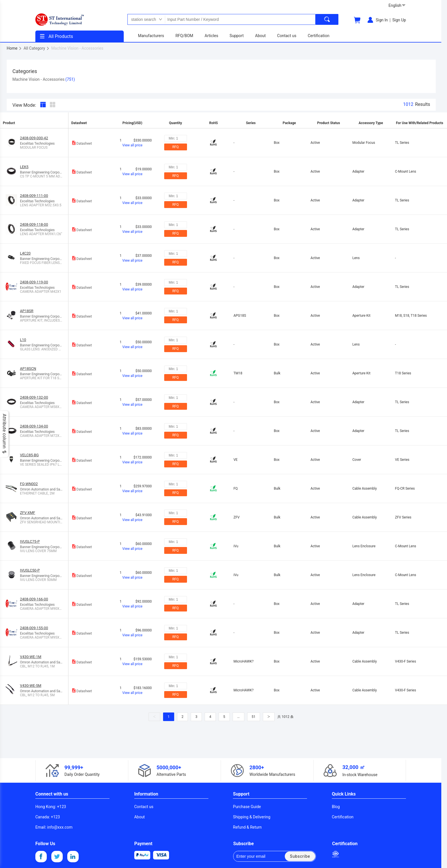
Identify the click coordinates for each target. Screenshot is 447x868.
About (140, 817)
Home (14, 48)
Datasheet (82, 143)
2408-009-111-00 (34, 196)
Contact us (144, 807)
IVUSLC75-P (30, 541)
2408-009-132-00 (34, 397)
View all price (132, 145)
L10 (23, 340)
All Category (37, 48)
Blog (336, 807)
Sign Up (399, 20)
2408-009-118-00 (34, 224)
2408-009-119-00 (34, 282)
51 (254, 717)
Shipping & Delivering (252, 817)
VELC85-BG (29, 455)
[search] (327, 19)
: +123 (51, 807)
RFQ (175, 147)
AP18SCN (28, 369)
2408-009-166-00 (34, 599)
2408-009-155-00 (34, 628)
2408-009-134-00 (34, 426)
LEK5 (24, 167)
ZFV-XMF (28, 513)
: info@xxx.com (54, 827)
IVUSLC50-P (30, 570)
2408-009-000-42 (34, 138)
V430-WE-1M (31, 657)
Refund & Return (247, 827)
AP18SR (27, 311)
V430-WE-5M (31, 686)
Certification (343, 817)
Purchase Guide (247, 807)
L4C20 (25, 253)
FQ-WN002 (29, 484)
